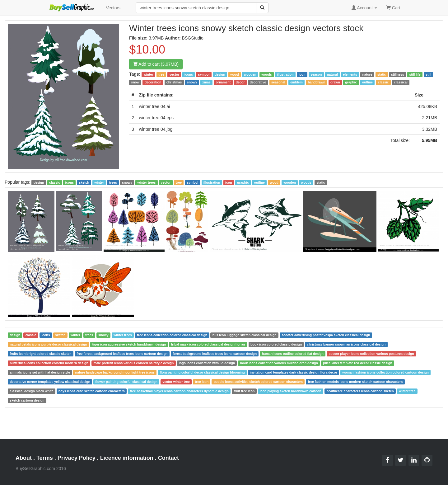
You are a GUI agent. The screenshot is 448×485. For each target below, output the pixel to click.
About (24, 458)
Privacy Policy (77, 458)
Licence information (127, 458)
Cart (393, 7)
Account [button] (364, 8)
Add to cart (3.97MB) (156, 64)
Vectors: (114, 8)
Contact (168, 458)
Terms (45, 458)
